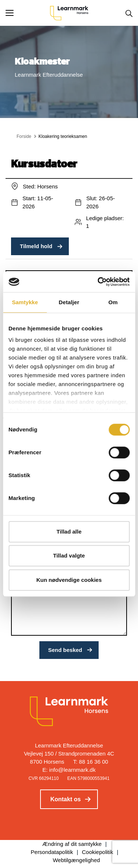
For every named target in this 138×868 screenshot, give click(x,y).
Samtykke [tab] (25, 302)
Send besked (65, 650)
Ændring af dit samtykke (72, 844)
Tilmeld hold (36, 246)
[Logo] (69, 13)
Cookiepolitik (98, 852)
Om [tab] (113, 302)
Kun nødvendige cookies (69, 580)
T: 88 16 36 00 (91, 762)
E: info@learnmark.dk (69, 770)
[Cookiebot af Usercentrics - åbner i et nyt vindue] (98, 282)
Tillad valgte (69, 555)
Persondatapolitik (52, 852)
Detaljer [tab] (69, 302)
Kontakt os (66, 799)
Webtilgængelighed (76, 860)
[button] (28, 13)
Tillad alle (69, 532)
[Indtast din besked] (69, 611)
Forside (24, 136)
